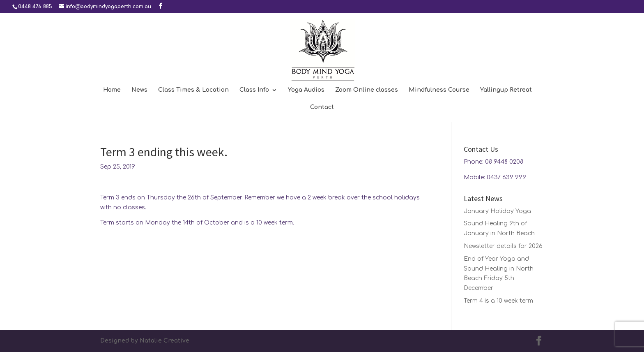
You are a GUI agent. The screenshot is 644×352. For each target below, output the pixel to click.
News (139, 90)
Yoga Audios (306, 90)
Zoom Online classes (367, 90)
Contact (322, 107)
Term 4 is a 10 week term (498, 301)
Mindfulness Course (439, 90)
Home (112, 90)
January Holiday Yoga (497, 211)
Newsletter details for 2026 (503, 246)
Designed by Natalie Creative (145, 341)
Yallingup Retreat (506, 90)
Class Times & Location (193, 90)
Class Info (254, 90)
